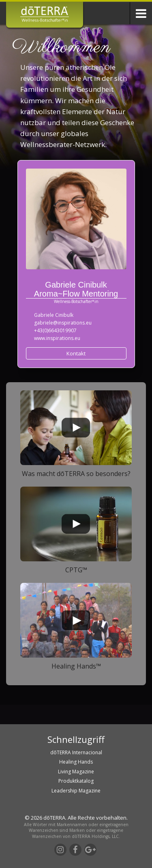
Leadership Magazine (76, 791)
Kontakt (76, 353)
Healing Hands (76, 762)
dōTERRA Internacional (76, 752)
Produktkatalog (76, 781)
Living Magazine (76, 772)
